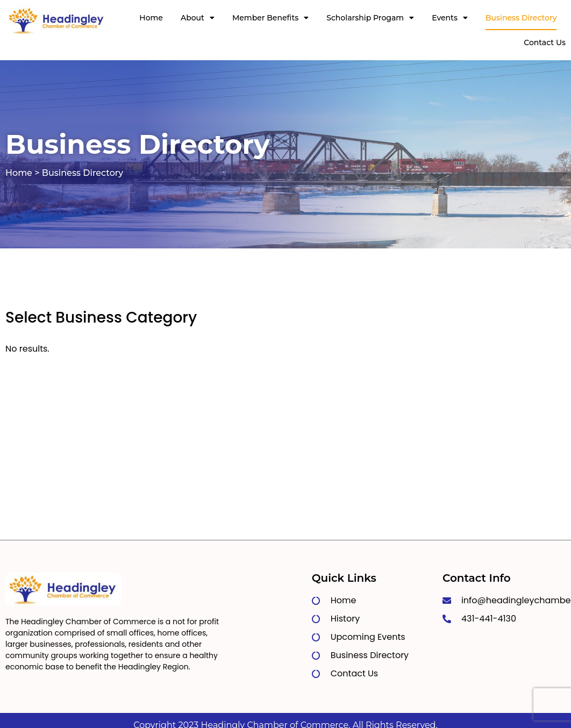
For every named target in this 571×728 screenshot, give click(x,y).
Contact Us (545, 42)
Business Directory (521, 18)
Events (450, 18)
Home (151, 18)
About (198, 18)
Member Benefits (270, 18)
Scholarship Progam (370, 18)
